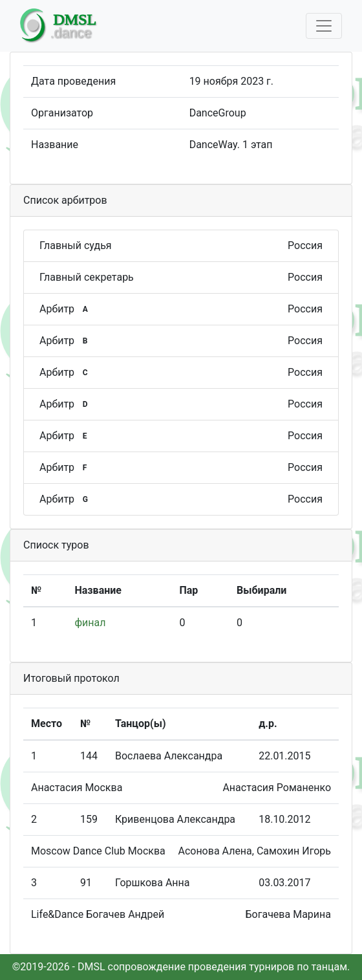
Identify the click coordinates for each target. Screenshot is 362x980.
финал (90, 623)
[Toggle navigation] (324, 26)
